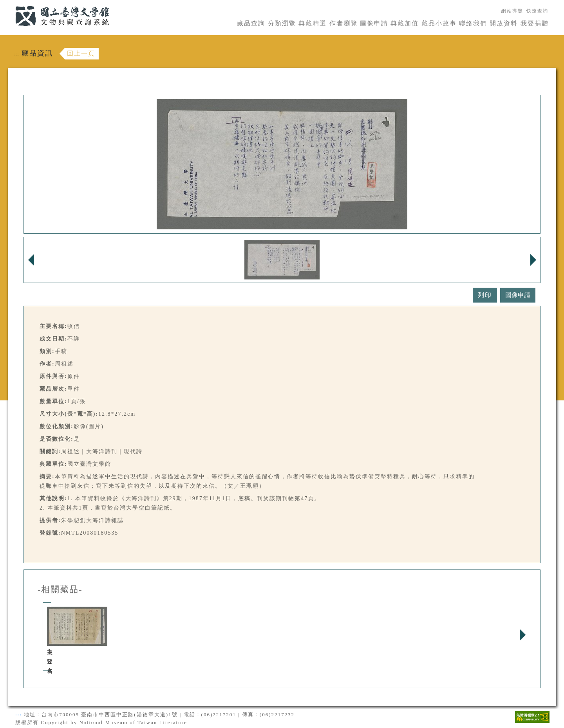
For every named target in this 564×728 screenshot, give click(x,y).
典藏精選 (313, 23)
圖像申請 (374, 23)
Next (522, 635)
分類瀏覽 (282, 23)
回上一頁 (81, 53)
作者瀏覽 (343, 23)
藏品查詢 (251, 23)
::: (11, 5)
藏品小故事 (439, 23)
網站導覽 (512, 11)
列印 (485, 295)
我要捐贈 (535, 23)
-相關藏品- (60, 589)
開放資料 (504, 23)
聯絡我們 (473, 23)
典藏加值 (405, 23)
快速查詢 (537, 11)
